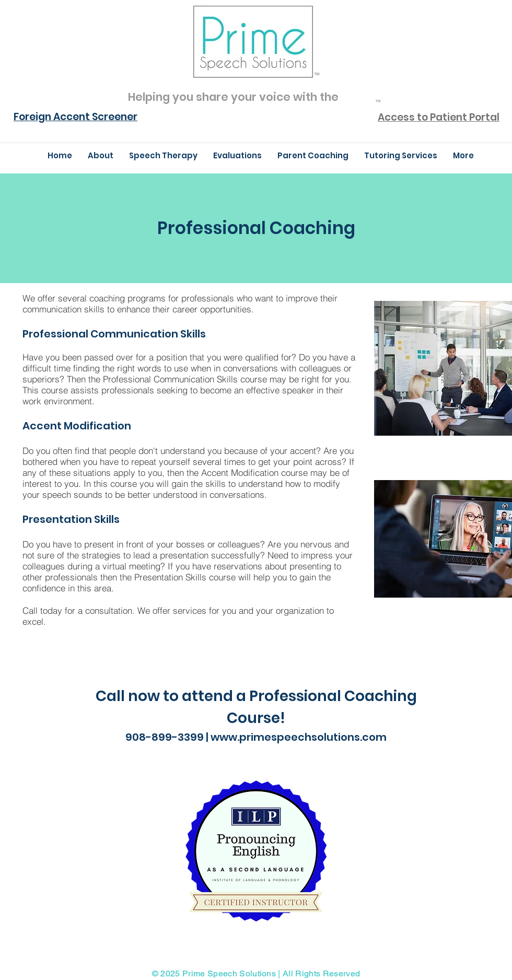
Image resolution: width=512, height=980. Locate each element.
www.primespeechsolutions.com (299, 737)
